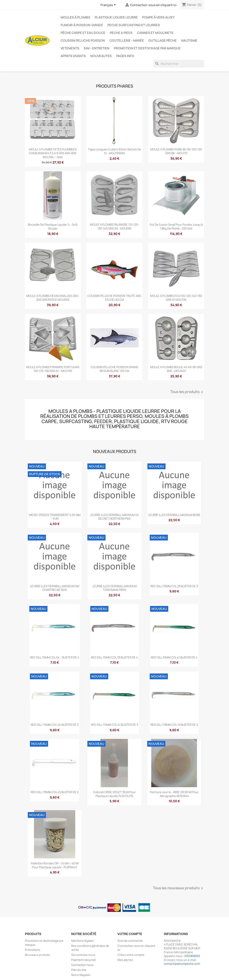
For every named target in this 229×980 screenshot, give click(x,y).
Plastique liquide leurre (116, 17)
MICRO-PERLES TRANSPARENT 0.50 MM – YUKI (55, 517)
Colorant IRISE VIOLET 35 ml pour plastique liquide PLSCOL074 (114, 794)
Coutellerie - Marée (127, 41)
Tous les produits (187, 392)
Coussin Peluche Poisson (83, 41)
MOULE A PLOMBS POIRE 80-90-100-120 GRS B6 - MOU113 (176, 151)
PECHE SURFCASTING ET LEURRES (134, 25)
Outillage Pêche (163, 41)
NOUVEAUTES (101, 56)
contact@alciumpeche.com (182, 964)
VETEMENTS (70, 48)
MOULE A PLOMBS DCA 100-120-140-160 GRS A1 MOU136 (176, 298)
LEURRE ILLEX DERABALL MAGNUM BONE (174, 515)
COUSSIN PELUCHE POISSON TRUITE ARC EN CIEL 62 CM (114, 298)
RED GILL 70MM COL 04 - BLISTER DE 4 (55, 657)
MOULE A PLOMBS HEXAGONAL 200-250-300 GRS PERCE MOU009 (53, 298)
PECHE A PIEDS (121, 33)
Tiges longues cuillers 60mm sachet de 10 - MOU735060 (114, 151)
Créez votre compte (131, 955)
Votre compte (130, 934)
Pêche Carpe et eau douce (83, 33)
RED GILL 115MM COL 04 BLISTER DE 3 (55, 725)
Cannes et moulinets (155, 33)
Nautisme (189, 41)
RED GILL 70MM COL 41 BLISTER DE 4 (174, 657)
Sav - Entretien (97, 48)
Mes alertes (125, 960)
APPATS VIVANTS (73, 56)
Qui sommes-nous (83, 955)
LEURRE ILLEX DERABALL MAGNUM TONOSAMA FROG (114, 588)
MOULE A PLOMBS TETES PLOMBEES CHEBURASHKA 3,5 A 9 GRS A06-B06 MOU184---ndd (53, 153)
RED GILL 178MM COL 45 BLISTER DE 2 (55, 792)
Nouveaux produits (38, 955)
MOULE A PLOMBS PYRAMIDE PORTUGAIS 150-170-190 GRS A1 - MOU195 (53, 369)
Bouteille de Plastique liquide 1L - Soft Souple (53, 227)
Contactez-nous (82, 965)
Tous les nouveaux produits (179, 888)
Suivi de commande (130, 941)
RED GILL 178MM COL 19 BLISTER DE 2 (174, 725)
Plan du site (79, 970)
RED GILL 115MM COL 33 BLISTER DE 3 (174, 586)
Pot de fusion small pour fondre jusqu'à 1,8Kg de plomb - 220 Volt (176, 227)
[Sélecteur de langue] (109, 5)
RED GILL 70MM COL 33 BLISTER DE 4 (114, 657)
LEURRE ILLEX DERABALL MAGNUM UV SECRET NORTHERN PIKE (114, 517)
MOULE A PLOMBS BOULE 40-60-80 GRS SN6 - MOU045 (176, 369)
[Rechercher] (179, 64)
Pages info (125, 56)
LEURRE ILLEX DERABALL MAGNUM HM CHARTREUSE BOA (55, 588)
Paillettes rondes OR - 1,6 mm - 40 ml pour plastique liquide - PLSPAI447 (55, 865)
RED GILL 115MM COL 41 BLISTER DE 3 (114, 725)
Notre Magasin (81, 975)
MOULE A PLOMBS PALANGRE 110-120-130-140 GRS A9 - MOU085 (114, 227)
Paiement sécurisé (84, 960)
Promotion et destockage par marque (147, 48)
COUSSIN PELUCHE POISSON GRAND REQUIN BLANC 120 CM (114, 369)
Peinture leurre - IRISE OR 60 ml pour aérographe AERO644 (174, 794)
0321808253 (192, 956)
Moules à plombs (75, 17)
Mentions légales (82, 941)
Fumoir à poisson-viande (82, 25)
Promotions (33, 950)
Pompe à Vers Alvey (158, 17)
